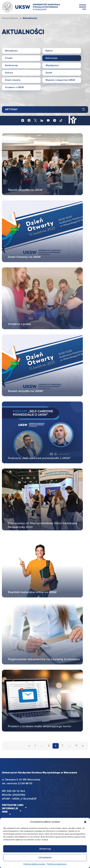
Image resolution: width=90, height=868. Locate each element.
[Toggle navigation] (82, 7)
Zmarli (49, 73)
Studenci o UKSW (14, 87)
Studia (9, 58)
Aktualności (11, 51)
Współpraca (52, 65)
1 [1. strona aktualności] (35, 746)
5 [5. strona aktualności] (49, 746)
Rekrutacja (51, 58)
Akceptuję (45, 849)
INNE (5, 812)
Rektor (49, 51)
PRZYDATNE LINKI (13, 805)
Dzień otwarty (13, 80)
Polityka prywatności (57, 864)
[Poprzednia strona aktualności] (29, 746)
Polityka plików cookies (34, 864)
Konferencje (11, 65)
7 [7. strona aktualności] (62, 746)
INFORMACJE (10, 809)
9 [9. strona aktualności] (76, 746)
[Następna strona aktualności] (83, 746)
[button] (85, 822)
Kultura (9, 73)
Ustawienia (45, 858)
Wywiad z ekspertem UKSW (60, 80)
